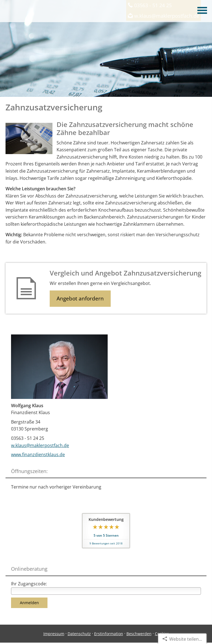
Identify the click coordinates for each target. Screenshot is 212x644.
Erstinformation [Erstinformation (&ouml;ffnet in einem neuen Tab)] (109, 634)
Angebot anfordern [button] (80, 298)
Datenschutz (79, 634)
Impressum (54, 634)
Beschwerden (139, 634)
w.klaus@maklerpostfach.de (40, 445)
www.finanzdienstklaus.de (38, 455)
